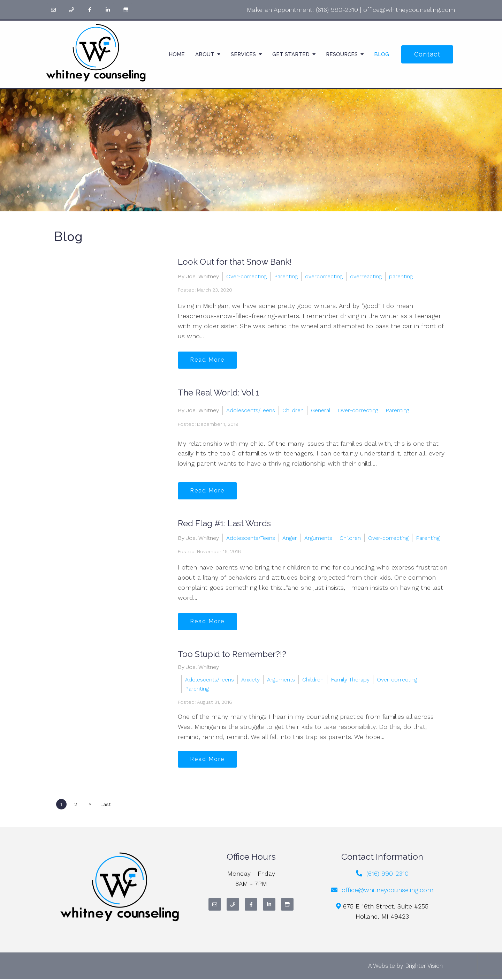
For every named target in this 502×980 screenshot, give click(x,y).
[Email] (53, 10)
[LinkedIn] (108, 10)
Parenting (286, 276)
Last (107, 805)
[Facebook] (90, 10)
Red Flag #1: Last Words (224, 523)
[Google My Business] (126, 10)
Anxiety (250, 680)
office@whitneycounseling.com (409, 10)
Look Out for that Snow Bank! (235, 262)
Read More (208, 360)
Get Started (291, 54)
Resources (342, 54)
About (205, 54)
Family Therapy (350, 680)
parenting (401, 276)
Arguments (318, 538)
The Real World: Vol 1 (219, 393)
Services (243, 54)
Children (293, 410)
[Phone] (71, 10)
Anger (290, 538)
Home (177, 54)
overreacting (366, 276)
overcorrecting (324, 276)
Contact (427, 54)
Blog (382, 54)
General (321, 410)
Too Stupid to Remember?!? (232, 654)
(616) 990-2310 (337, 10)
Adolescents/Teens (251, 410)
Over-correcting (246, 276)
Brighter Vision (424, 966)
